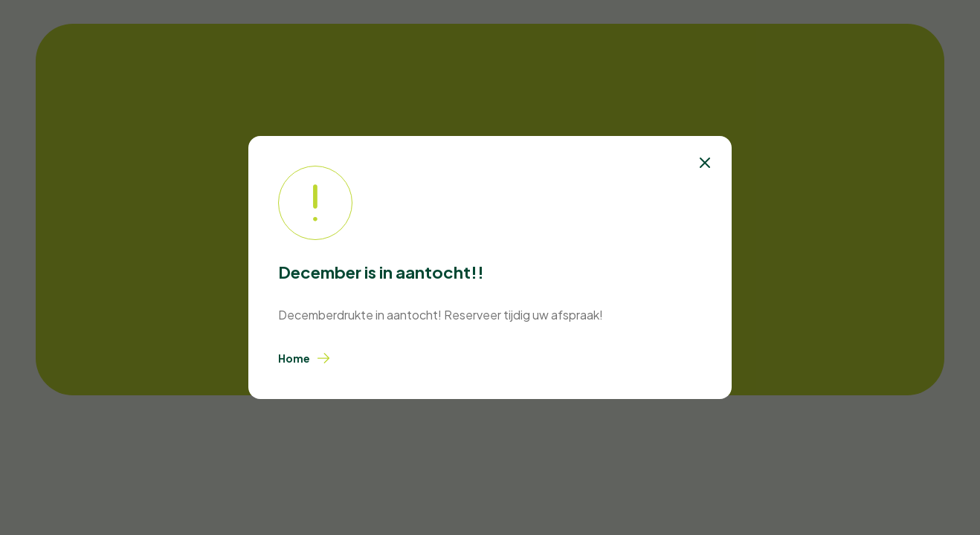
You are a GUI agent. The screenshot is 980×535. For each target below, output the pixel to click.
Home (304, 358)
